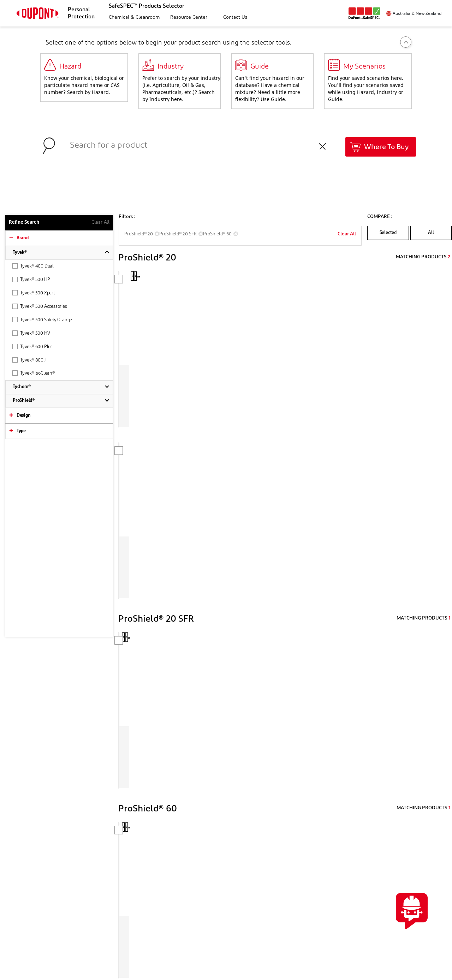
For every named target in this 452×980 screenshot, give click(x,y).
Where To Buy (386, 147)
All (431, 233)
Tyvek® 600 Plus (32, 347)
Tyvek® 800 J (29, 360)
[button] (133, 18)
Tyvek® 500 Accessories (40, 306)
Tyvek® (20, 253)
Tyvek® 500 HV (31, 333)
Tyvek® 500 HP (31, 279)
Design (24, 415)
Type (21, 431)
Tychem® (22, 387)
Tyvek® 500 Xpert (34, 293)
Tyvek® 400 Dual (33, 266)
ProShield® (24, 401)
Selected (388, 233)
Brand (23, 238)
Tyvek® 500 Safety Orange (42, 320)
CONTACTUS (394, 850)
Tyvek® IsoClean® (34, 373)
